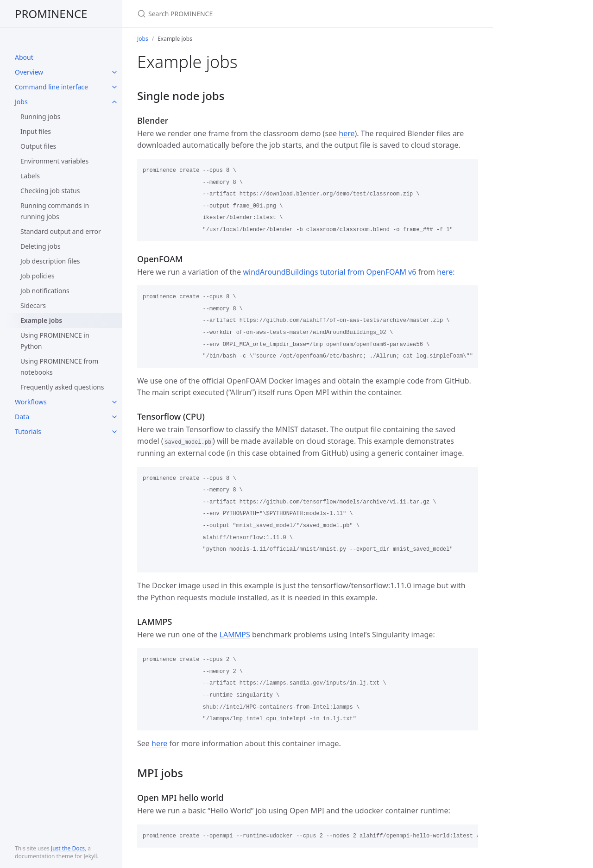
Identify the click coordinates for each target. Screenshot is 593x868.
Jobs (21, 102)
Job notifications (45, 291)
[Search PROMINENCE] (246, 14)
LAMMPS (235, 635)
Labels (30, 176)
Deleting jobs (41, 246)
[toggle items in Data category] (114, 417)
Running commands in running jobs (55, 211)
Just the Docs (68, 848)
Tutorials (28, 431)
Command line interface (51, 87)
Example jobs (41, 320)
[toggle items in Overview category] (114, 72)
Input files (36, 131)
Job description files (50, 261)
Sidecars (33, 305)
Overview (29, 72)
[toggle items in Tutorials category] (114, 432)
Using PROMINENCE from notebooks (59, 367)
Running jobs (41, 116)
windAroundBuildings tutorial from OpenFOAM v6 (329, 272)
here (347, 133)
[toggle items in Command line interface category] (114, 87)
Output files (38, 146)
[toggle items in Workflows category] (114, 402)
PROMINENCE (51, 14)
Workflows (31, 402)
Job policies (38, 276)
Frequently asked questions (62, 387)
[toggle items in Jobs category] (114, 102)
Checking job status (50, 191)
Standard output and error (61, 231)
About (24, 57)
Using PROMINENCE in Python (55, 341)
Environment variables (54, 161)
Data (22, 417)
